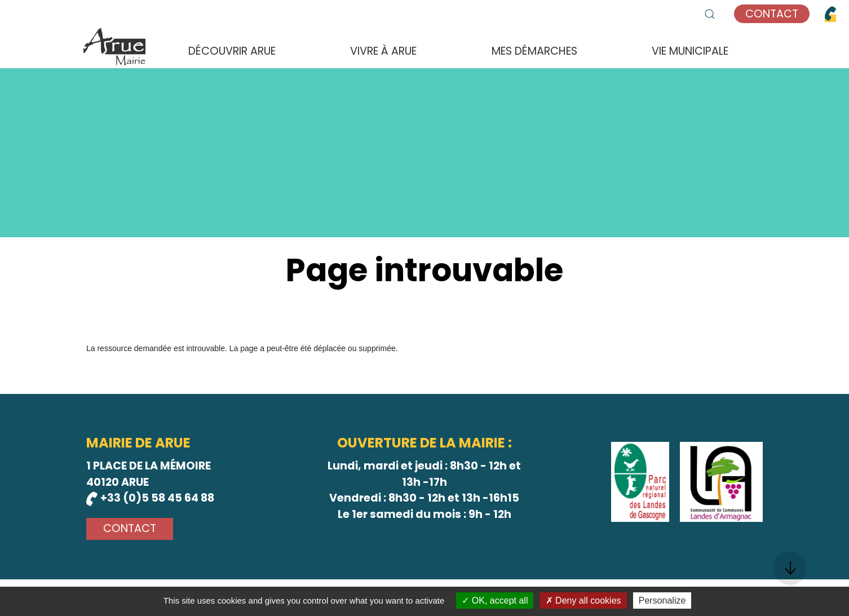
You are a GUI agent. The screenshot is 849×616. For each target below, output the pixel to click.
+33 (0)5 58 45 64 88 (150, 498)
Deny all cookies (583, 601)
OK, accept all (495, 601)
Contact (772, 14)
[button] (710, 14)
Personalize (662, 601)
